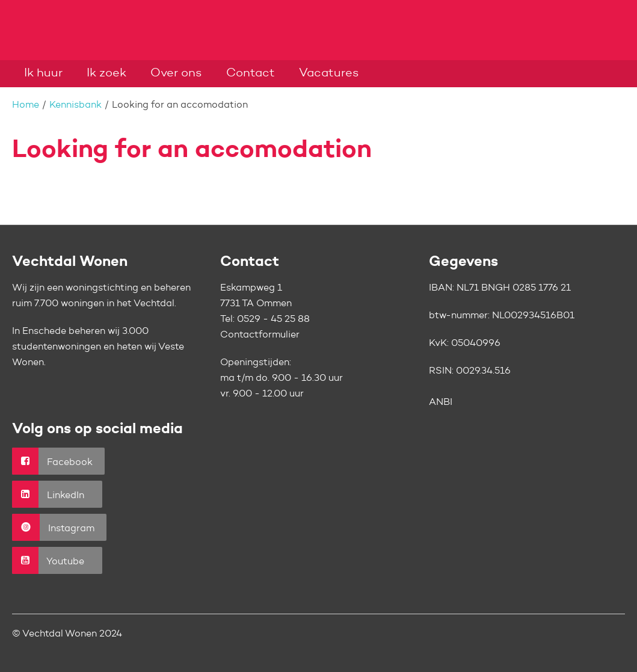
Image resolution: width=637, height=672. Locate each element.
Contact (251, 73)
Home (26, 105)
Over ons (176, 73)
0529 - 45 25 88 (273, 319)
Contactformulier (260, 335)
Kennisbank (75, 105)
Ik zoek (106, 73)
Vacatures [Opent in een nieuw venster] (329, 73)
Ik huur (43, 73)
